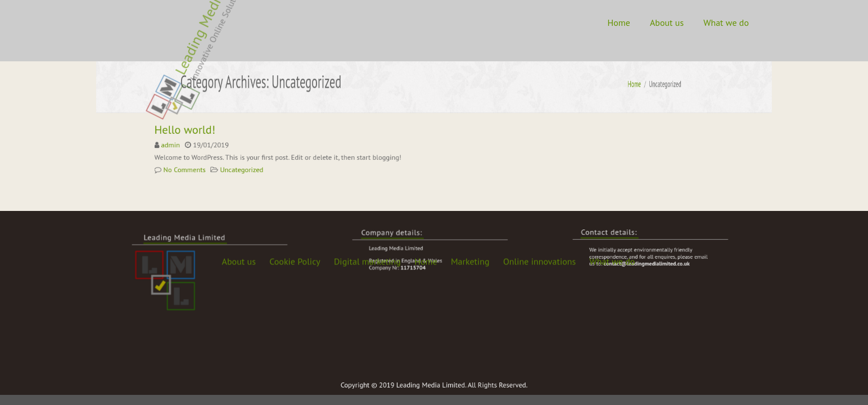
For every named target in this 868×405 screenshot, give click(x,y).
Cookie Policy (295, 145)
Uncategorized (248, 168)
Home (618, 22)
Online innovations (539, 145)
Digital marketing (367, 145)
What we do (726, 22)
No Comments (196, 168)
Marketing (470, 145)
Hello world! (197, 132)
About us (667, 22)
